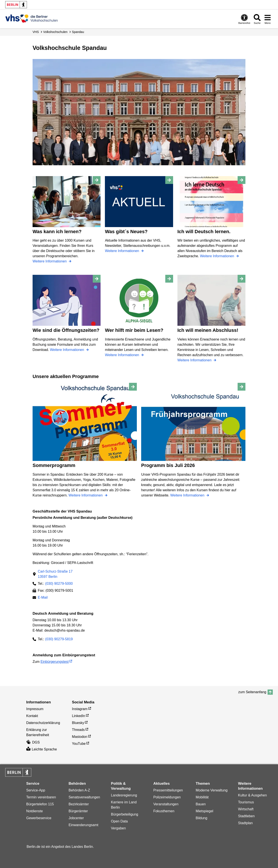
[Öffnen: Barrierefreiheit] (244, 19)
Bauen (201, 804)
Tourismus (246, 802)
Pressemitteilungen (168, 790)
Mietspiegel (204, 811)
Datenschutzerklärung (43, 723)
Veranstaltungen (166, 804)
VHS (36, 32)
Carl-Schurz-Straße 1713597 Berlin (55, 574)
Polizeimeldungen (167, 797)
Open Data (119, 821)
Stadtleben (246, 816)
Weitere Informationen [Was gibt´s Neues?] (122, 251)
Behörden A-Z (79, 790)
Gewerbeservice (39, 818)
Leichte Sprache (42, 749)
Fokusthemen (164, 811)
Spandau (78, 32)
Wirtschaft (246, 809)
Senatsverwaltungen (84, 797)
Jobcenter (76, 818)
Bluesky (78, 723)
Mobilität (202, 797)
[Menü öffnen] (268, 19)
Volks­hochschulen (55, 32)
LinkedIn (79, 716)
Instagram (80, 709)
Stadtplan (245, 823)
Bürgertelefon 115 (40, 804)
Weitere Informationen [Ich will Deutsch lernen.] (218, 256)
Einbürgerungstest (55, 662)
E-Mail (43, 598)
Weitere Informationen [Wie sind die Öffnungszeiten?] (68, 350)
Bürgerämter (78, 811)
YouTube (79, 744)
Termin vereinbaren (41, 797)
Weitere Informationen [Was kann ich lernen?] (50, 261)
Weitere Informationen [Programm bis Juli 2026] (188, 495)
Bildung (201, 818)
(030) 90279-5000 (59, 584)
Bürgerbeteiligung (125, 814)
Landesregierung (124, 795)
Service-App (36, 790)
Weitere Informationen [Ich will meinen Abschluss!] (195, 360)
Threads (78, 730)
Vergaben (118, 828)
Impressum (35, 709)
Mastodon (79, 737)
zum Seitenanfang (252, 692)
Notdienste (35, 811)
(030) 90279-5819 (59, 639)
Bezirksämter (79, 804)
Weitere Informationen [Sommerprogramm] (86, 495)
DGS (33, 742)
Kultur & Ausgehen (252, 795)
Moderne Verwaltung (212, 790)
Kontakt (32, 716)
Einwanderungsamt (84, 825)
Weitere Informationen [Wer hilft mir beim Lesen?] (122, 355)
